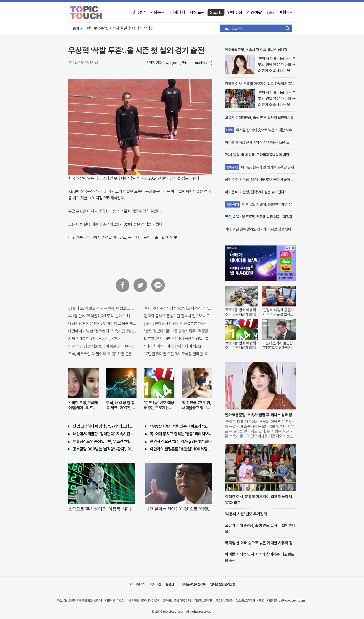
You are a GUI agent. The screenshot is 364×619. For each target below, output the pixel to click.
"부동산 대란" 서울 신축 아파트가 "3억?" (181, 426)
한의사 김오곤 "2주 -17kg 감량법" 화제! (181, 441)
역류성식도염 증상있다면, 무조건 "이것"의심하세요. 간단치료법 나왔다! (104, 441)
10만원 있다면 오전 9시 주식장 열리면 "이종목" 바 (178, 354)
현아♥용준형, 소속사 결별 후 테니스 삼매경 (120, 28)
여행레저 (286, 12)
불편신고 (171, 584)
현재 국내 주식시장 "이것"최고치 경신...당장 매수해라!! (178, 308)
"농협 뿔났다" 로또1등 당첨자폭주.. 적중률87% (178, 331)
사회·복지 (158, 12)
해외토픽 (197, 12)
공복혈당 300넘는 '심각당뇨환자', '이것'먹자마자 (104, 449)
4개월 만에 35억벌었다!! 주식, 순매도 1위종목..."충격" (102, 316)
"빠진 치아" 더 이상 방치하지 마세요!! (173, 346)
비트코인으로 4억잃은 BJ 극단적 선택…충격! (178, 339)
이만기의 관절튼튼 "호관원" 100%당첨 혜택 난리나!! (181, 449)
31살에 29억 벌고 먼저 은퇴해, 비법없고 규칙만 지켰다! (102, 308)
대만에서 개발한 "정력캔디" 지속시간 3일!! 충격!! (102, 331)
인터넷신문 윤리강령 (223, 584)
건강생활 (254, 12)
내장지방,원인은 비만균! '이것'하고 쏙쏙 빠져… (102, 324)
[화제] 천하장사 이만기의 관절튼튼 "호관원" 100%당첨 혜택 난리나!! (178, 324)
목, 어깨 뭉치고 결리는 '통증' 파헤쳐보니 (181, 434)
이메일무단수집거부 (194, 584)
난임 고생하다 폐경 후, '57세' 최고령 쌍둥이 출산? (104, 426)
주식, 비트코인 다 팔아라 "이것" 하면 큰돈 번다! (102, 354)
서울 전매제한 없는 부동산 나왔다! (94, 339)
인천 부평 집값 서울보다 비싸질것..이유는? (101, 346)
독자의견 (155, 584)
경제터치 (178, 12)
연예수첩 (235, 12)
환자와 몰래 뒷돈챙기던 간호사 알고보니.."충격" (178, 316)
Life (270, 12)
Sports (216, 12)
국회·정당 (137, 12)
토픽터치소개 (137, 584)
